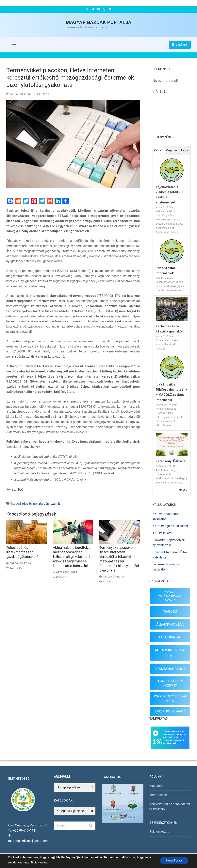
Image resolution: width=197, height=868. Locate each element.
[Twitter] (93, 9)
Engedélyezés (174, 861)
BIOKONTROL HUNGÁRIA (170, 711)
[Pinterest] (110, 9)
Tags (184, 150)
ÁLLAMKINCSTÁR (170, 624)
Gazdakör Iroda (19, 94)
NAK (20, 490)
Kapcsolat (156, 786)
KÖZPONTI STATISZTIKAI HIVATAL (170, 699)
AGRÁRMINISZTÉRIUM (170, 653)
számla (55, 504)
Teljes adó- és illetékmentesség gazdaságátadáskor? (22, 552)
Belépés (180, 45)
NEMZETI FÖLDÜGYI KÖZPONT (170, 683)
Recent (159, 150)
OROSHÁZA (172, 114)
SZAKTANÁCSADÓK (170, 669)
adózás (27, 504)
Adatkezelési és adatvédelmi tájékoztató (170, 807)
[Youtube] (98, 9)
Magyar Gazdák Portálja (99, 22)
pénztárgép (41, 504)
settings (43, 863)
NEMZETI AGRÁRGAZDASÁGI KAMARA (170, 596)
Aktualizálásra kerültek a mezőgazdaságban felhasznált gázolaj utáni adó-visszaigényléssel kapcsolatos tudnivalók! (72, 557)
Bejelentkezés (159, 832)
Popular (172, 150)
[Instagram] (104, 9)
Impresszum (158, 795)
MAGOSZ (170, 611)
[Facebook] (87, 9)
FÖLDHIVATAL (170, 637)
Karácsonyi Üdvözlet (171, 461)
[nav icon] (14, 45)
